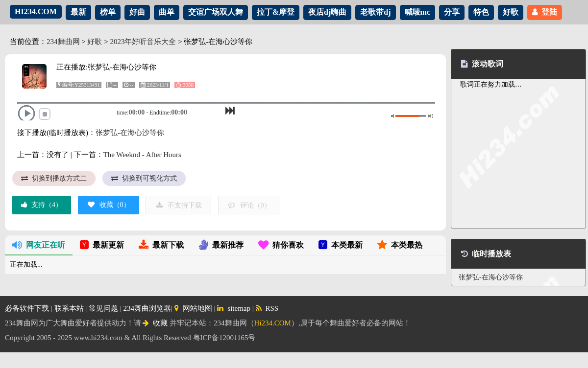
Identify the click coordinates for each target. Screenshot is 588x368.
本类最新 (341, 245)
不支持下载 (178, 205)
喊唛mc (417, 12)
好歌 (511, 12)
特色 (481, 12)
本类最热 (400, 245)
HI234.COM (36, 11)
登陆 (545, 12)
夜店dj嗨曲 (327, 12)
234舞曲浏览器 (147, 308)
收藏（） (109, 205)
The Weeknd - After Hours (142, 155)
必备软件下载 (27, 308)
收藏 (155, 323)
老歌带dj (375, 12)
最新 (78, 12)
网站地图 (193, 308)
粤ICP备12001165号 (224, 338)
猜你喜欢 (281, 245)
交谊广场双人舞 (216, 12)
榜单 (108, 12)
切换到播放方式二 (54, 178)
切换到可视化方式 (144, 178)
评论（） (249, 205)
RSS (267, 308)
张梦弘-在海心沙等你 (130, 133)
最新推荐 (221, 245)
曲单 (167, 12)
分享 (452, 12)
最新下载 (161, 245)
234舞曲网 (63, 42)
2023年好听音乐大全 (143, 42)
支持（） (42, 205)
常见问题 (103, 308)
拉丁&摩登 (276, 12)
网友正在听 (39, 245)
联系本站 (69, 308)
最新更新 (102, 245)
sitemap (234, 308)
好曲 (137, 12)
